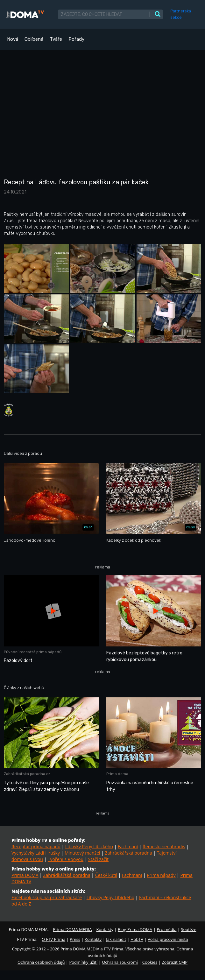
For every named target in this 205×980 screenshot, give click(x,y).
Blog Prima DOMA (135, 929)
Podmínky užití (83, 962)
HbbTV (137, 939)
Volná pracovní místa (168, 939)
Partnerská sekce (181, 14)
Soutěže (188, 929)
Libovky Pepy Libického (89, 846)
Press (75, 939)
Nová (13, 39)
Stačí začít (98, 859)
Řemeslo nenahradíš (164, 846)
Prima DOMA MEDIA (72, 929)
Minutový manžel (82, 853)
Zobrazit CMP (175, 962)
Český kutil (106, 875)
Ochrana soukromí (120, 962)
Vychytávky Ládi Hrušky (36, 853)
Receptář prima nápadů (36, 846)
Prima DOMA (25, 875)
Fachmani (128, 846)
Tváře (56, 39)
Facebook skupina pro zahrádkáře (47, 897)
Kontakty (105, 929)
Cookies (150, 962)
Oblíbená (34, 39)
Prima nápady (161, 875)
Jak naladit (116, 939)
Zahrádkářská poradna (129, 853)
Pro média (166, 929)
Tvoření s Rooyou (66, 859)
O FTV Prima (53, 939)
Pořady (76, 39)
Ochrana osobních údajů (41, 962)
